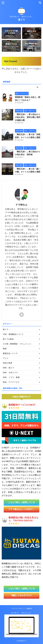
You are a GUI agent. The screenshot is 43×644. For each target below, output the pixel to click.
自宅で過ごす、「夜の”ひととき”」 (22, 613)
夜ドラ (22, 20)
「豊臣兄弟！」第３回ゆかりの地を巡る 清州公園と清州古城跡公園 (28, 117)
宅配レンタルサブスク (22, 595)
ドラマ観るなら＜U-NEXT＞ (21, 509)
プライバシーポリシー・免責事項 (22, 609)
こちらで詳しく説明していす (22, 502)
